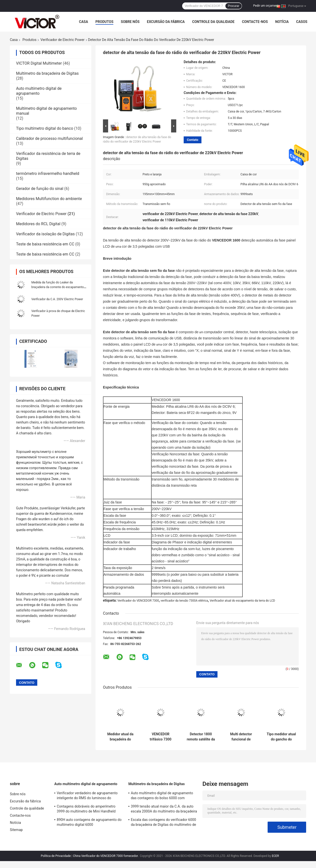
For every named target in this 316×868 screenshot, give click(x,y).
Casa (84, 22)
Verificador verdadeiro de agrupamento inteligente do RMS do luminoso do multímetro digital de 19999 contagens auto (87, 796)
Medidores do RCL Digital (38, 224)
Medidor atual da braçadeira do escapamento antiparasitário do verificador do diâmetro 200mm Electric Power (120, 737)
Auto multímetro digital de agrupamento (39, 91)
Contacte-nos (255, 22)
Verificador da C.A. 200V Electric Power (57, 299)
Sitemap (16, 830)
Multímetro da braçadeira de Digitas (47, 73)
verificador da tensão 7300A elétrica (184, 601)
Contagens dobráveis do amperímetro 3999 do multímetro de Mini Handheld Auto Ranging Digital (86, 810)
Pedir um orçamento (267, 6)
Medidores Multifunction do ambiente (49, 199)
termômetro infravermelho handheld (48, 174)
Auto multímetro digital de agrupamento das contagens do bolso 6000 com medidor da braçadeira (162, 796)
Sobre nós (130, 22)
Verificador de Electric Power (63, 40)
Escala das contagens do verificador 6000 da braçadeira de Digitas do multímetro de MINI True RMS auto (163, 823)
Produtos (105, 22)
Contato (193, 140)
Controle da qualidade (213, 22)
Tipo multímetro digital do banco (45, 128)
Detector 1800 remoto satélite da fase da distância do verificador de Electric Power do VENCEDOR (201, 737)
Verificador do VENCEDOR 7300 (138, 601)
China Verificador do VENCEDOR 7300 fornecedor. (106, 856)
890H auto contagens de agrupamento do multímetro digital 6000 (89, 822)
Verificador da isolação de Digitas (45, 234)
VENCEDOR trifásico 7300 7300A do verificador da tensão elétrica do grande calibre (161, 737)
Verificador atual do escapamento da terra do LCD (242, 601)
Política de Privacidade (56, 856)
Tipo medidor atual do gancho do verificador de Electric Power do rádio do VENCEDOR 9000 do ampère (281, 737)
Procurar (234, 6)
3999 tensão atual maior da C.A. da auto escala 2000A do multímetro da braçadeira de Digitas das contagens (164, 810)
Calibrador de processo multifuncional (49, 139)
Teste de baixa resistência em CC (45, 244)
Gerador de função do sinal (40, 189)
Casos (302, 22)
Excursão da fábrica (166, 22)
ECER (275, 856)
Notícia (282, 22)
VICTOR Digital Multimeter (39, 63)
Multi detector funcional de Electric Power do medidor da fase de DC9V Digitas (241, 737)
